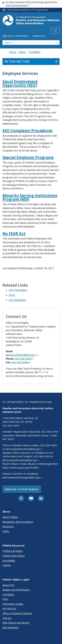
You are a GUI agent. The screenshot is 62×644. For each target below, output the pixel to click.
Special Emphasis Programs (28, 157)
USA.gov (7, 618)
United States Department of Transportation (28, 10)
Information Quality (13, 604)
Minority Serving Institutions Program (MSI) (30, 197)
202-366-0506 (21, 362)
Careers (7, 565)
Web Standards (11, 627)
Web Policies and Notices (16, 623)
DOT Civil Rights (18, 290)
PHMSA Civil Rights (13, 551)
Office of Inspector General (17, 613)
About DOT (9, 585)
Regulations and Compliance (18, 522)
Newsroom (39, 36)
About (22, 52)
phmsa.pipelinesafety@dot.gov (24, 449)
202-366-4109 (50, 432)
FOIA (5, 599)
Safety (6, 531)
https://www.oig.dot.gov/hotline (21, 468)
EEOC (12, 295)
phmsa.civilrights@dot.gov (22, 355)
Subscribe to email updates (22, 489)
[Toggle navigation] (55, 31)
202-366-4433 (11, 425)
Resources (8, 526)
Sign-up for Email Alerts (16, 36)
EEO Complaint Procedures (27, 131)
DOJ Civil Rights (17, 300)
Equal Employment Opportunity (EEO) (20, 83)
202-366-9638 (24, 359)
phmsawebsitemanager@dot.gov (23, 477)
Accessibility (9, 561)
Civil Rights (35, 52)
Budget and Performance (16, 590)
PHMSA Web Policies (14, 556)
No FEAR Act (14, 234)
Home (13, 52)
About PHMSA (10, 517)
